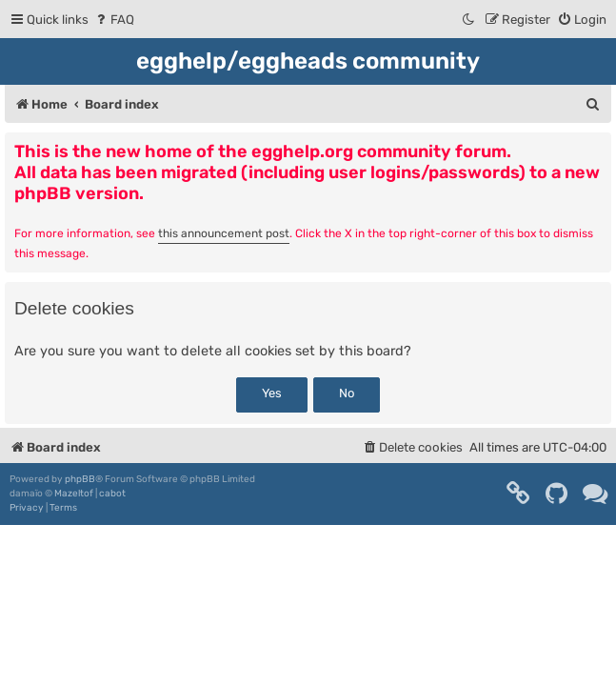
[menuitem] (114, 20)
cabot (112, 494)
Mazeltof (74, 494)
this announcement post (224, 233)
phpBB (80, 479)
